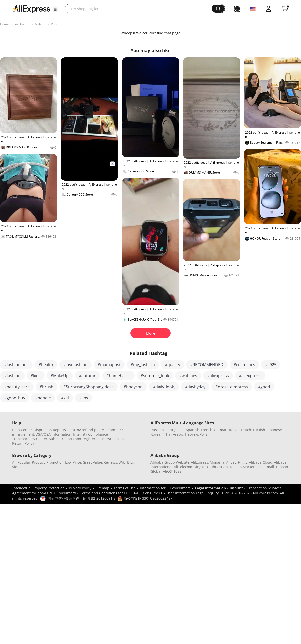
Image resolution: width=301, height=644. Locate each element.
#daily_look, (164, 387)
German (221, 430)
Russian (157, 430)
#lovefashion (75, 365)
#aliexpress (218, 376)
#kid (65, 398)
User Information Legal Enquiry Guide (198, 493)
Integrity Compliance (90, 434)
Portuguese (175, 430)
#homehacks (119, 376)
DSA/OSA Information (54, 434)
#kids (36, 376)
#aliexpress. (250, 376)
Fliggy (243, 462)
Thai (168, 434)
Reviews (110, 462)
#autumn (88, 376)
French (207, 430)
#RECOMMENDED (207, 365)
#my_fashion (143, 365)
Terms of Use (125, 488)
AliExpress (200, 462)
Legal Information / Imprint (219, 488)
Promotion (55, 462)
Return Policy (23, 443)
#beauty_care (17, 387)
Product (38, 462)
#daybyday (195, 387)
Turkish (259, 430)
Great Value (92, 462)
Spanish (193, 430)
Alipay (231, 462)
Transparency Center (30, 439)
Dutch (246, 430)
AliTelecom (183, 467)
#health (46, 365)
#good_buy (15, 398)
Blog (131, 462)
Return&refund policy (86, 430)
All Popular (21, 462)
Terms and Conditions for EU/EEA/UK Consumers (121, 493)
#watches (188, 376)
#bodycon (133, 387)
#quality (172, 365)
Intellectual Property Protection (39, 488)
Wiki (122, 462)
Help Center (22, 430)
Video (17, 467)
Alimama (217, 462)
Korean (157, 434)
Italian (234, 430)
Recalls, (119, 439)
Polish (205, 434)
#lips (84, 398)
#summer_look (155, 376)
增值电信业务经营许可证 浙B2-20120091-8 (82, 498)
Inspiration (22, 24)
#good (264, 387)
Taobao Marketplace (246, 467)
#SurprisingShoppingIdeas (89, 387)
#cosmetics (244, 365)
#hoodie (43, 398)
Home (4, 24)
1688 (177, 471)
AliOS (167, 471)
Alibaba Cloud (261, 462)
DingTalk (201, 467)
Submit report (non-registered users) (80, 439)
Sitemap (102, 488)
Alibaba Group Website (170, 462)
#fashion (12, 376)
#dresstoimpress (232, 387)
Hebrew (192, 434)
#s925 (271, 365)
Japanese (274, 430)
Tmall (270, 467)
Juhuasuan (219, 467)
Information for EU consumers (165, 488)
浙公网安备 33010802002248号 (146, 498)
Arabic (178, 434)
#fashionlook (16, 365)
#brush (47, 387)
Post (54, 24)
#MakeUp (60, 376)
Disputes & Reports (50, 430)
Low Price (73, 462)
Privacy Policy (80, 488)
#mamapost (109, 365)
